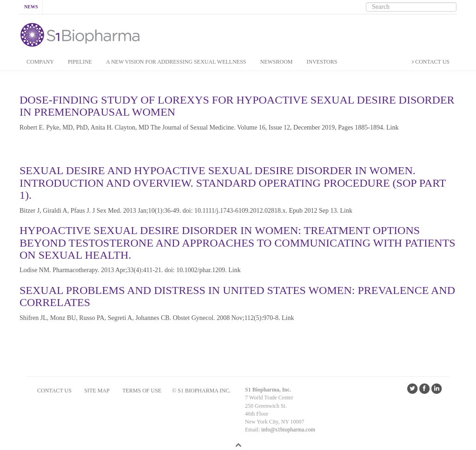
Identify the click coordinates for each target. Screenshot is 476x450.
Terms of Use (142, 391)
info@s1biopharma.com (288, 430)
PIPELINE (80, 62)
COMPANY (40, 62)
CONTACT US (431, 62)
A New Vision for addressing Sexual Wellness (176, 62)
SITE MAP (97, 391)
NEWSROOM (277, 62)
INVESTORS (322, 62)
